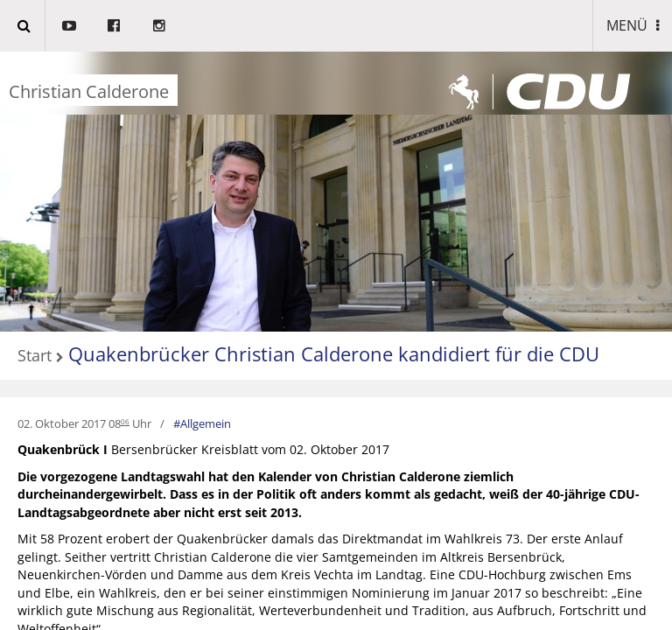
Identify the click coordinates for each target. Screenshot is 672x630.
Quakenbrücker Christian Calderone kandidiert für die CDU (334, 353)
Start (35, 356)
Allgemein (206, 423)
